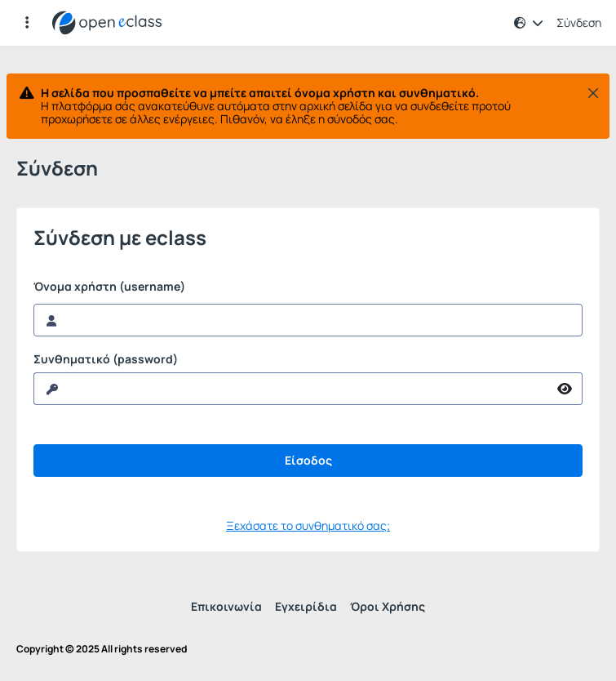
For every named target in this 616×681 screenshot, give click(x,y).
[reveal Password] (291, 389)
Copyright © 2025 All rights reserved (102, 649)
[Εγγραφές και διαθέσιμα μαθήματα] (27, 23)
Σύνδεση (579, 23)
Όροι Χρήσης (388, 606)
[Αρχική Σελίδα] (107, 23)
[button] (529, 23)
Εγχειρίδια (306, 606)
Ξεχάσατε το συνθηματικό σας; (308, 525)
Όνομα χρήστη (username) (109, 287)
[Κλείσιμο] (593, 93)
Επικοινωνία (226, 606)
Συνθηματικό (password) (106, 359)
